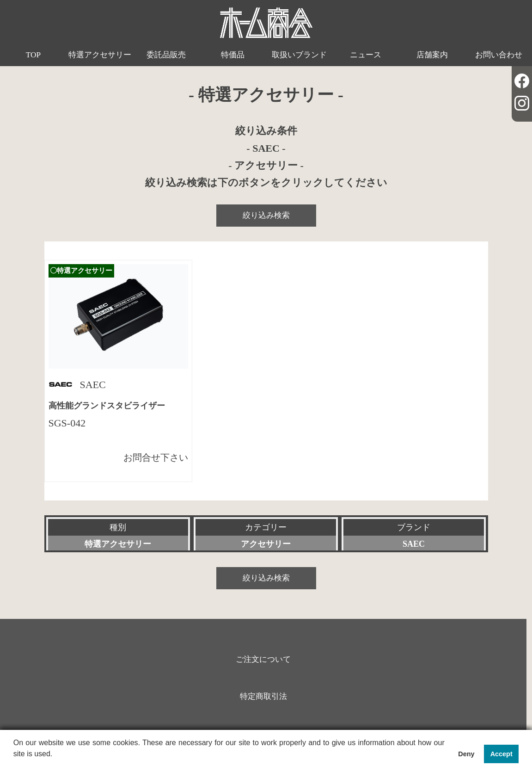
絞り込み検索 (266, 215)
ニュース (366, 55)
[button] (15, 766)
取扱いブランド (299, 55)
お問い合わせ (499, 55)
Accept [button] (501, 754)
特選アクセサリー (100, 55)
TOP (33, 55)
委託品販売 (166, 55)
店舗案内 (432, 55)
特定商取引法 (263, 696)
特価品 (233, 55)
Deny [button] (466, 754)
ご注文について (263, 659)
